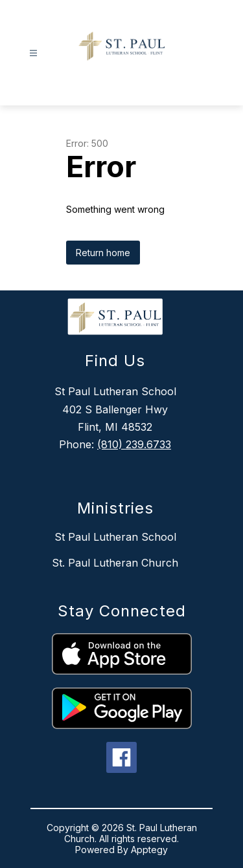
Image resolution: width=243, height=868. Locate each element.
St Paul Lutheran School (115, 537)
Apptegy (149, 850)
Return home (103, 253)
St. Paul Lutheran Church (115, 563)
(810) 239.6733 (134, 444)
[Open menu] (33, 53)
